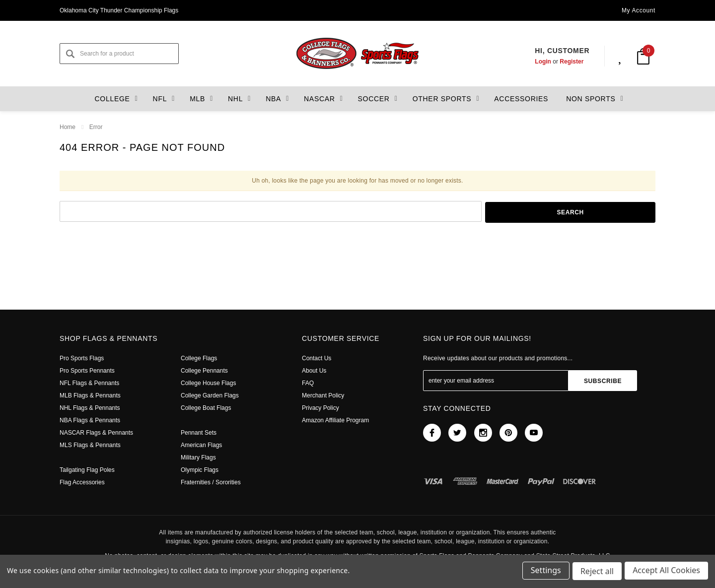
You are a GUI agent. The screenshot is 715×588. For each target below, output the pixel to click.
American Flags (202, 445)
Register (562, 62)
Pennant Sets (199, 433)
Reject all (596, 572)
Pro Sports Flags (82, 358)
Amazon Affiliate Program (337, 420)
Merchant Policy (324, 395)
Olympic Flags (200, 470)
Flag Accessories (84, 482)
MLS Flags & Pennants (90, 445)
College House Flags (209, 383)
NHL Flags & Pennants (90, 408)
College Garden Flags (210, 395)
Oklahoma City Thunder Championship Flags (120, 10)
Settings (544, 572)
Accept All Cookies (666, 572)
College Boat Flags (207, 408)
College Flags (199, 358)
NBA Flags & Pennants (90, 420)
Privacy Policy (321, 408)
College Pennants (205, 371)
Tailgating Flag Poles (88, 470)
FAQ (307, 383)
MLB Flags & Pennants (90, 395)
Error (96, 127)
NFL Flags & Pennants (89, 383)
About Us (314, 371)
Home (68, 127)
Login (533, 62)
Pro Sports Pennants (87, 371)
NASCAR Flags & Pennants (96, 433)
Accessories (516, 99)
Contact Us (317, 358)
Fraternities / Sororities (212, 482)
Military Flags (199, 457)
